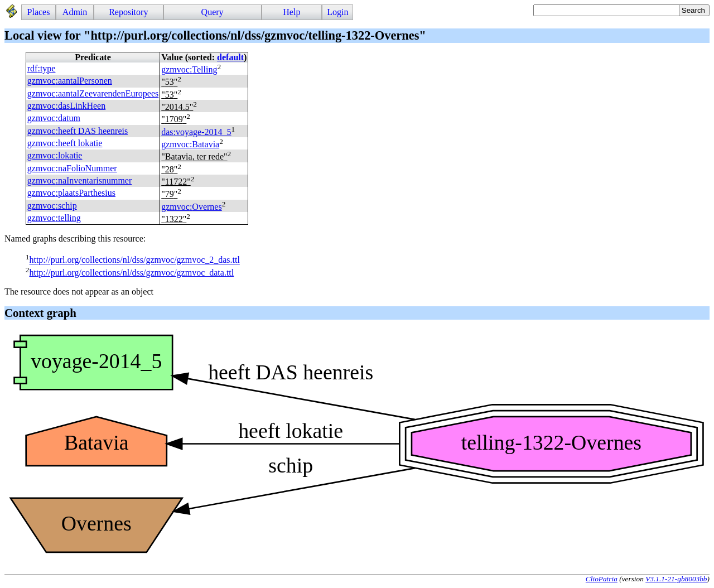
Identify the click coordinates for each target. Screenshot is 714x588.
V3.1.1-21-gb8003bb (676, 579)
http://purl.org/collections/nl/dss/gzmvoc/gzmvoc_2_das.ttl (134, 260)
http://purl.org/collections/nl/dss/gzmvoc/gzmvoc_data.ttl (131, 273)
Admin (75, 12)
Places (39, 12)
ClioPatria (602, 579)
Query (213, 12)
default (230, 57)
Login (337, 12)
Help (291, 12)
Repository (128, 12)
